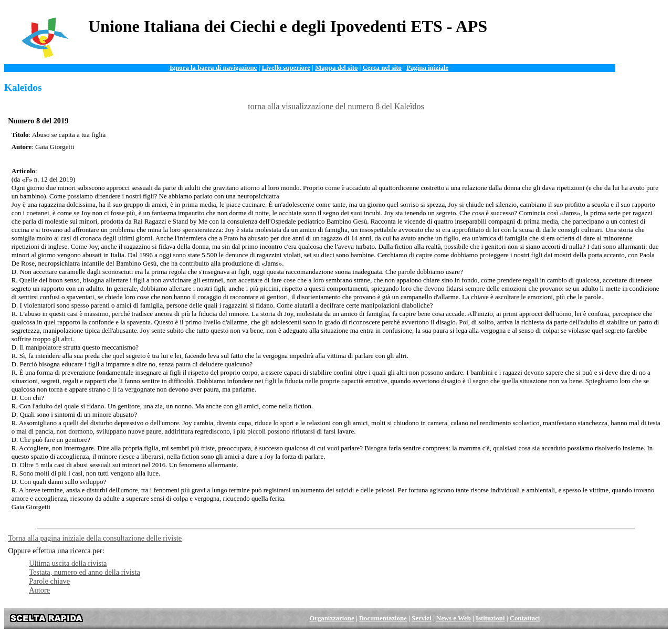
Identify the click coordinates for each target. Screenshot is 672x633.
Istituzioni (490, 618)
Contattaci (525, 618)
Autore (39, 590)
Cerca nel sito (382, 68)
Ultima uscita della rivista (68, 563)
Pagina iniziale (427, 68)
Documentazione (383, 618)
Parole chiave (49, 581)
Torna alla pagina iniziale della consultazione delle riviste (95, 538)
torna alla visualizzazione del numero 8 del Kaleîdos (336, 106)
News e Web (454, 618)
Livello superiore (286, 68)
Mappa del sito (336, 68)
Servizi (422, 618)
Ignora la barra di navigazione (213, 68)
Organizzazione (332, 618)
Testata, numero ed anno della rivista (85, 572)
